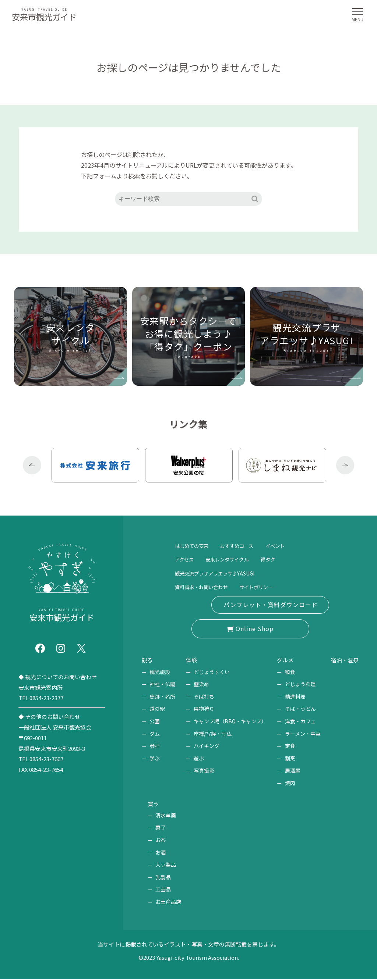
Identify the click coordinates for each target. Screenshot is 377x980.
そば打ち (202, 696)
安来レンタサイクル (236, 559)
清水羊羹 (166, 816)
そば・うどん (297, 709)
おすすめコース (248, 545)
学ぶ (155, 758)
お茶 (161, 840)
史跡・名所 (162, 696)
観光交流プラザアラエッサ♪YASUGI (223, 573)
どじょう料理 (297, 684)
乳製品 (163, 877)
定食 (286, 746)
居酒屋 (289, 771)
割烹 (286, 758)
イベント (293, 545)
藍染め (200, 684)
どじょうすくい (210, 672)
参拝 (155, 746)
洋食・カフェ (297, 721)
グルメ (283, 660)
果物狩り (202, 709)
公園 (155, 721)
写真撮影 (202, 771)
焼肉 (286, 783)
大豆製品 (166, 865)
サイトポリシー (272, 587)
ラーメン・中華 (299, 734)
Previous (32, 465)
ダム (155, 734)
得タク (284, 559)
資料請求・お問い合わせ (207, 587)
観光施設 (160, 672)
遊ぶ (197, 758)
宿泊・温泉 (342, 660)
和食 (286, 672)
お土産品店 (168, 902)
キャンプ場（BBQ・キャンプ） (228, 721)
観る (148, 660)
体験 (191, 660)
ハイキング (205, 746)
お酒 (161, 853)
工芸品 (163, 890)
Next (345, 465)
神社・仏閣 (162, 684)
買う (154, 804)
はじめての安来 (195, 545)
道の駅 (157, 709)
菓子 (161, 828)
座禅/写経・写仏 (211, 734)
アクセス (186, 559)
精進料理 (292, 696)
